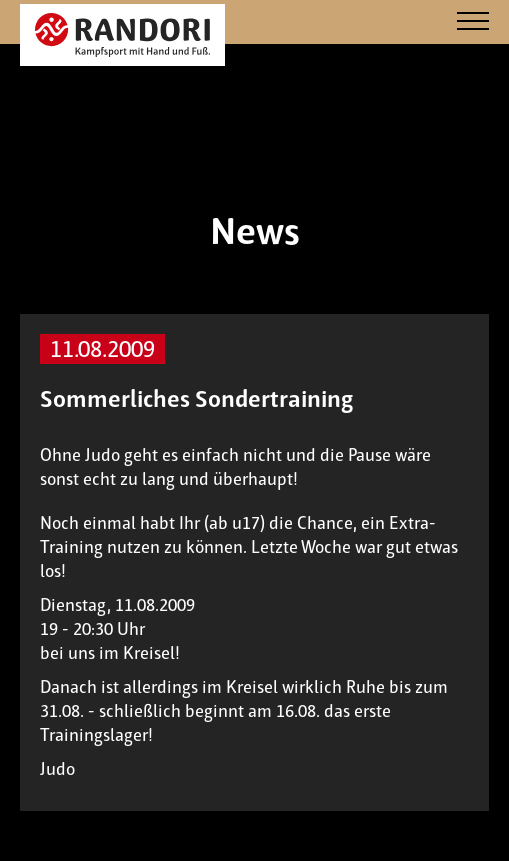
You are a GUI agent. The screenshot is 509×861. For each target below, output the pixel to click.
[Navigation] (473, 22)
